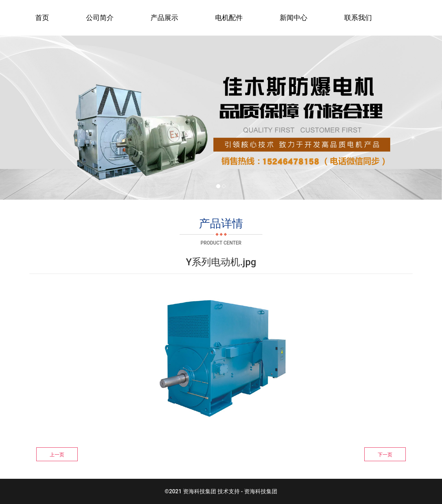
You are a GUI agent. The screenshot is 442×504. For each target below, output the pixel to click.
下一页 (385, 455)
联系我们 (358, 18)
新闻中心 (294, 18)
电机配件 (229, 18)
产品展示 (164, 18)
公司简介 (100, 18)
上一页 (57, 455)
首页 (42, 18)
